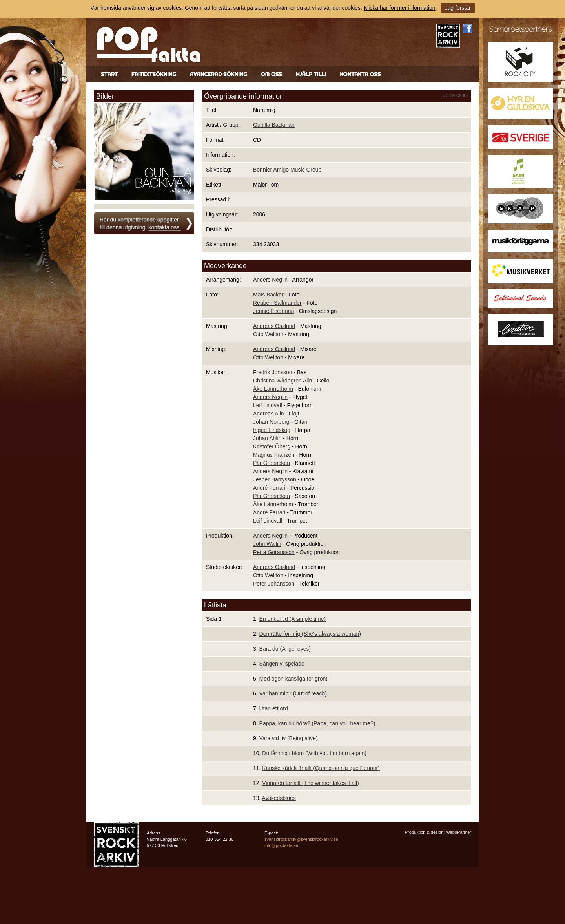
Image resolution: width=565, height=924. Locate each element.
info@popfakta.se (281, 845)
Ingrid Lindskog (272, 430)
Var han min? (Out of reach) (293, 693)
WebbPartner (458, 832)
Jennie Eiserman (273, 311)
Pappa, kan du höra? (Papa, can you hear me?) (317, 723)
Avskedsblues (279, 798)
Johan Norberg (271, 422)
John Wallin (267, 544)
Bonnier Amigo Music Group (287, 170)
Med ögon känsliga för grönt (293, 679)
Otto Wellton (268, 334)
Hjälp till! (311, 74)
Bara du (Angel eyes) (285, 649)
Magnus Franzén (274, 455)
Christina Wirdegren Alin (282, 381)
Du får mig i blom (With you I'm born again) (314, 753)
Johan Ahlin (267, 438)
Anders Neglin (270, 280)
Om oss (272, 74)
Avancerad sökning (219, 74)
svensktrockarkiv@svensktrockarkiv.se (301, 839)
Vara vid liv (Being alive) (289, 738)
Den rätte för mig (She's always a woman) (310, 634)
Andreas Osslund (274, 326)
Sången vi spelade (282, 664)
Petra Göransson (274, 552)
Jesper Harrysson (275, 479)
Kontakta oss (360, 74)
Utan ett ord (274, 708)
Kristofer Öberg (272, 446)
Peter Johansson (274, 584)
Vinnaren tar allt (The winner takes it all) (310, 783)
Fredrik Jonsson (273, 372)
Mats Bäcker (268, 295)
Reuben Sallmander (277, 303)
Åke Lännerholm (273, 389)
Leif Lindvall (268, 405)
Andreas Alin (269, 414)
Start (109, 74)
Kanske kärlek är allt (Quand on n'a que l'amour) (321, 768)
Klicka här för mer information (400, 8)
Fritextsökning (154, 74)
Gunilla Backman (274, 125)
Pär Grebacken (272, 463)
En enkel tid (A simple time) (293, 619)
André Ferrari (269, 488)
